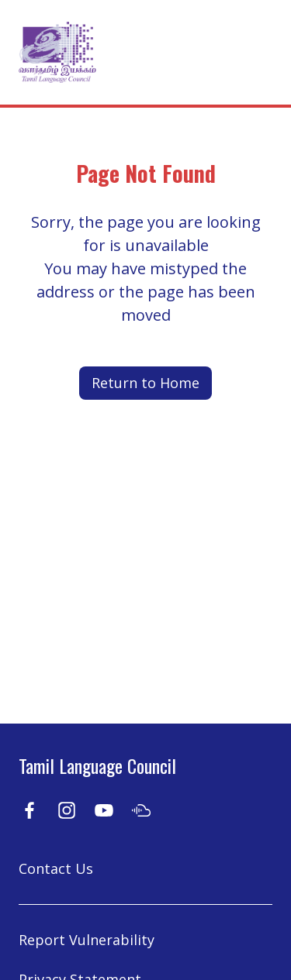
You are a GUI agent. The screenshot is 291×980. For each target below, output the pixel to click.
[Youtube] (104, 809)
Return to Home (145, 383)
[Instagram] (67, 809)
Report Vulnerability (87, 940)
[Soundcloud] (141, 809)
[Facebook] (29, 809)
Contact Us (56, 868)
